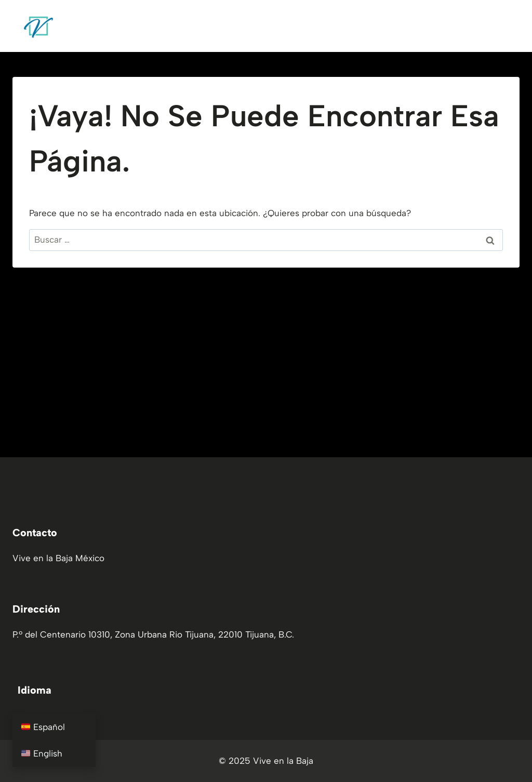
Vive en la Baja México (58, 558)
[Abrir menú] (507, 26)
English (42, 753)
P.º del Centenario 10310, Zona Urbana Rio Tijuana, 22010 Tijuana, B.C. (153, 634)
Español (43, 727)
